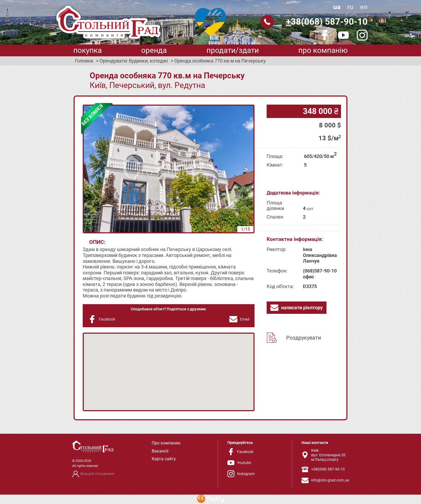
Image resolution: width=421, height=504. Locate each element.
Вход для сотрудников (97, 474)
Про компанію (323, 50)
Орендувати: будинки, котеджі (134, 61)
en (364, 7)
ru (350, 7)
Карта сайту (164, 459)
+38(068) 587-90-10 (327, 22)
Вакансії (160, 451)
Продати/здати (233, 50)
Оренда (154, 50)
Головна (84, 61)
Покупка (88, 50)
